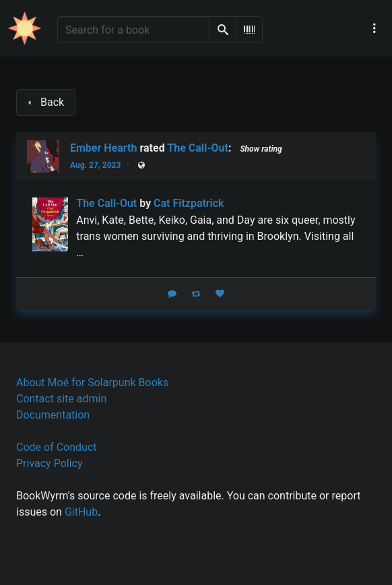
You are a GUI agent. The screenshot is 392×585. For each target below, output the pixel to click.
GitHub (81, 512)
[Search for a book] (134, 30)
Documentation (53, 415)
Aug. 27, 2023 (95, 165)
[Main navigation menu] (374, 28)
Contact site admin (61, 399)
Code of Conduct (57, 447)
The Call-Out (198, 148)
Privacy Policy (50, 463)
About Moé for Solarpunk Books (92, 382)
